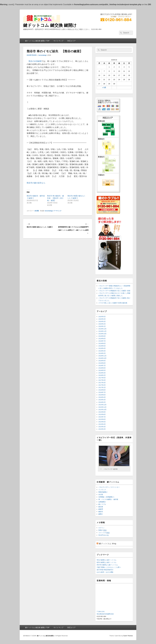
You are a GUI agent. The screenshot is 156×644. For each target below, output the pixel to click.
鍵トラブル (102, 504)
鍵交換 (101, 507)
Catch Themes (128, 636)
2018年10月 (102, 358)
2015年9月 (102, 412)
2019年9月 (102, 336)
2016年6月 (102, 395)
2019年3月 (102, 351)
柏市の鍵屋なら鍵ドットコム (107, 562)
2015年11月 (102, 407)
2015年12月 (102, 405)
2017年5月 (102, 378)
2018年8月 (102, 363)
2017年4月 (102, 380)
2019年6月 (102, 343)
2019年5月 (102, 346)
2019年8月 (102, 339)
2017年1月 (102, 387)
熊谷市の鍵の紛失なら (36, 183)
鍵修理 (101, 509)
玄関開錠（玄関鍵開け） (107, 497)
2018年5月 (102, 370)
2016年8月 (102, 390)
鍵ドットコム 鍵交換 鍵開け (50, 25)
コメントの (104, 533)
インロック (102, 490)
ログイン (101, 528)
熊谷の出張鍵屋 (35, 61)
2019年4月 (102, 348)
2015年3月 (102, 427)
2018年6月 (102, 368)
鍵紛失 (101, 512)
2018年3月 (102, 373)
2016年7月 (102, 392)
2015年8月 (102, 414)
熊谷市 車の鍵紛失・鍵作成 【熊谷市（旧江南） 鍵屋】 (55, 198)
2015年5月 (102, 422)
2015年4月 (102, 424)
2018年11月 (102, 356)
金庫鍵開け (102, 502)
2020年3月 (102, 321)
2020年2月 (102, 324)
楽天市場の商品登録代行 (105, 570)
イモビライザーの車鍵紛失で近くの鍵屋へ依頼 (114, 291)
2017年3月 (102, 383)
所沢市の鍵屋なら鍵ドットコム (107, 565)
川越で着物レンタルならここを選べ (109, 567)
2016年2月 (102, 402)
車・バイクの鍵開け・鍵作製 (108, 499)
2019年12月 (102, 329)
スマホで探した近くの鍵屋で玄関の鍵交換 (113, 303)
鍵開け (101, 514)
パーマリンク (57, 211)
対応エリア (71, 41)
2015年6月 (102, 419)
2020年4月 (102, 319)
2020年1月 (102, 326)
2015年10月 (102, 410)
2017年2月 (102, 385)
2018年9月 (102, 361)
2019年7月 (102, 341)
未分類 (37, 211)
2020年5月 (102, 317)
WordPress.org (103, 535)
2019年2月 (102, 353)
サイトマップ (58, 41)
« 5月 (104, 88)
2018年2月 (102, 375)
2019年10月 (102, 334)
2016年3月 (102, 400)
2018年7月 (102, 366)
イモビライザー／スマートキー (109, 487)
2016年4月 (102, 397)
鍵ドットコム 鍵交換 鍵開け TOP (37, 41)
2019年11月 (102, 331)
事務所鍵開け (103, 492)
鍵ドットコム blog (108, 544)
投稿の (102, 530)
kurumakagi (42, 55)
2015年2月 (102, 429)
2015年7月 (102, 417)
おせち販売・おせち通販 (105, 572)
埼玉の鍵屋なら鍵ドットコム (107, 560)
